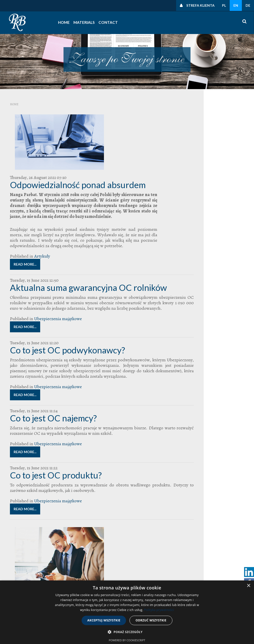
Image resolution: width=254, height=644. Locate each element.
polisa (223, 256)
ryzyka (192, 265)
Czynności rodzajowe (206, 193)
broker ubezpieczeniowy (208, 237)
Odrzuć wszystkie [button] (151, 620)
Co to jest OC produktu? (56, 452)
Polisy (230, 256)
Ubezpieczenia (210, 276)
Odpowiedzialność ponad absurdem (105, 124)
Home (65, 22)
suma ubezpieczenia (208, 265)
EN (236, 5)
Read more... (72, 230)
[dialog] (127, 612)
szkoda (225, 264)
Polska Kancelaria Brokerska (210, 260)
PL (224, 5)
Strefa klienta (200, 5)
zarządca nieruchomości (205, 316)
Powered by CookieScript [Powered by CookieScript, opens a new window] (127, 640)
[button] (127, 632)
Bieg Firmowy (196, 228)
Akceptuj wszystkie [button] (104, 620)
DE (248, 5)
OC (228, 247)
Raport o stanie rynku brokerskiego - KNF (98, 513)
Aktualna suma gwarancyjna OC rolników (88, 253)
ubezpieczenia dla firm (205, 280)
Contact (104, 22)
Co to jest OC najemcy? (53, 395)
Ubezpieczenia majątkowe (58, 290)
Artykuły (90, 222)
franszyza (203, 243)
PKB (217, 256)
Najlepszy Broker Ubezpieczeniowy (207, 247)
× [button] (248, 586)
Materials (83, 22)
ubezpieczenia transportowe (204, 284)
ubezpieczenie (198, 288)
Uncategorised (196, 143)
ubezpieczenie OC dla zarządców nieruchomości (211, 290)
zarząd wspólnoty (217, 323)
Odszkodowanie (201, 255)
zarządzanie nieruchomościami (203, 329)
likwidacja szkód (217, 242)
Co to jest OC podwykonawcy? (67, 321)
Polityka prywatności (206, 139)
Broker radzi (212, 228)
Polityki (194, 166)
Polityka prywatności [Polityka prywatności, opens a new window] (159, 610)
